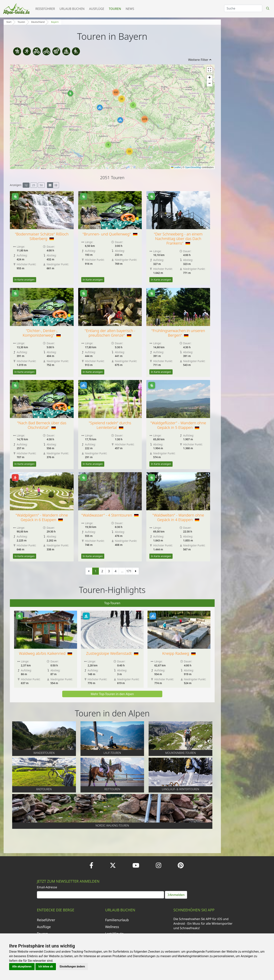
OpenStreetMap (193, 167)
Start (9, 22)
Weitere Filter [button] (200, 60)
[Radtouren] (46, 51)
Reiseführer (45, 9)
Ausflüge (97, 9)
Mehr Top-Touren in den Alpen (112, 694)
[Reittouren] (56, 51)
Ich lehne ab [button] (46, 966)
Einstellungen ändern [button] (72, 966)
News (130, 9)
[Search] (243, 8)
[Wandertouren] (17, 51)
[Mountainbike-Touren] (37, 51)
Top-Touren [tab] (112, 603)
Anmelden (176, 895)
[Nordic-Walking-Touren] (76, 51)
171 (129, 571)
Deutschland (38, 22)
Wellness (112, 927)
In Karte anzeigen (25, 280)
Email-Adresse (47, 887)
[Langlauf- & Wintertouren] (66, 51)
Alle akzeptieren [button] (22, 966)
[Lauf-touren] (27, 51)
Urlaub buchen (72, 9)
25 (34, 185)
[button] (70, 93)
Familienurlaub (117, 920)
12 (26, 185)
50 (41, 185)
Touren (115, 9)
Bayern (55, 22)
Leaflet (176, 167)
